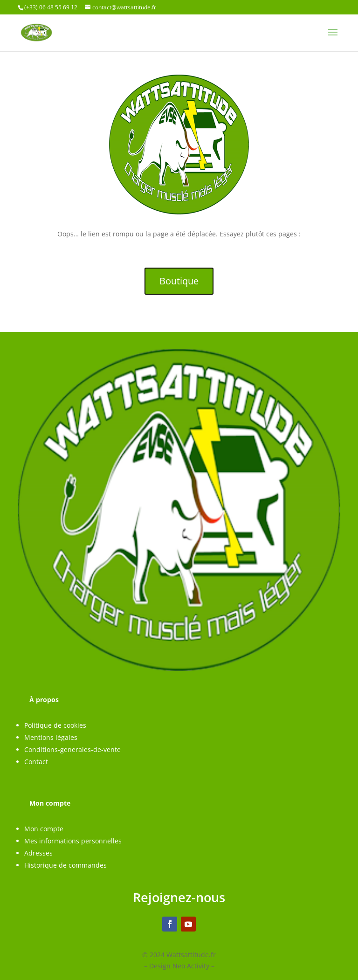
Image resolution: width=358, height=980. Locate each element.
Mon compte (44, 829)
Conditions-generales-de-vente (72, 749)
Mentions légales (51, 737)
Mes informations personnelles (73, 841)
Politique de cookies (55, 725)
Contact (36, 762)
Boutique (179, 281)
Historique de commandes (65, 865)
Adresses (38, 853)
